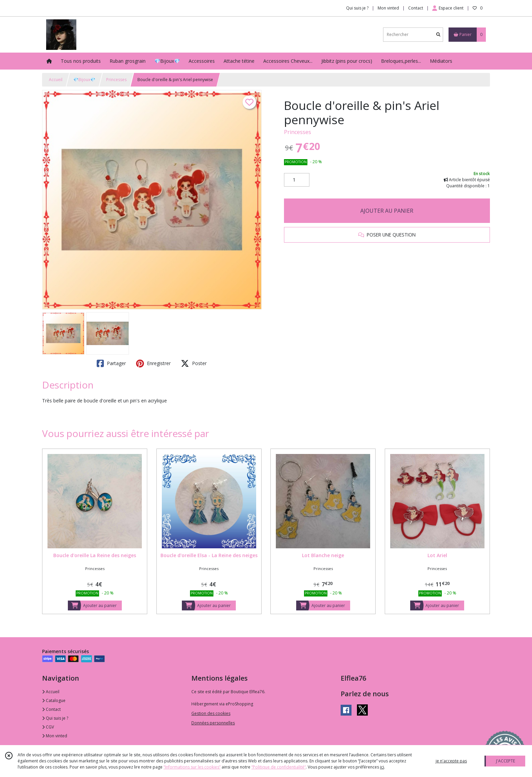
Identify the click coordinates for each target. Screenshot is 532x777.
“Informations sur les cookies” (192, 767)
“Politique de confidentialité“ (279, 767)
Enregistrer (153, 363)
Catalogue (54, 700)
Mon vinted (55, 736)
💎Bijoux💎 (84, 80)
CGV (48, 727)
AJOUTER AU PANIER (387, 211)
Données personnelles (213, 723)
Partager (111, 363)
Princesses (116, 80)
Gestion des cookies (211, 713)
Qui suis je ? (55, 718)
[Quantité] (297, 180)
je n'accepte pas (451, 761)
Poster (194, 363)
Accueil (56, 80)
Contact (416, 8)
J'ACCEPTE (506, 761)
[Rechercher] (438, 34)
